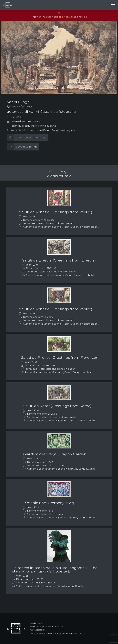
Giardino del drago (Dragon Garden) (55, 454)
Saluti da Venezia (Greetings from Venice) (56, 212)
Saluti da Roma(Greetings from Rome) (57, 406)
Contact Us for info (27, 147)
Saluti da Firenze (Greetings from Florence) (59, 357)
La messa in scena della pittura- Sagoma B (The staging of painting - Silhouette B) (55, 569)
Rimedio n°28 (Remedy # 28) (49, 503)
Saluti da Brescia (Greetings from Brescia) (59, 260)
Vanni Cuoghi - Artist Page (31, 137)
